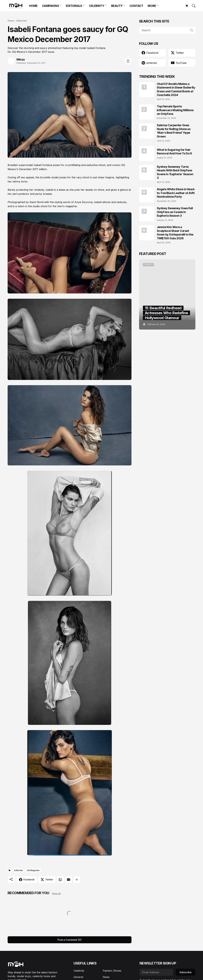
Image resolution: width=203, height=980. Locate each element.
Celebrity (79, 971)
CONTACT (136, 6)
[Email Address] (156, 972)
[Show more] (77, 880)
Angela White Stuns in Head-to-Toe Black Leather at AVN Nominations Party (176, 193)
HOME (33, 6)
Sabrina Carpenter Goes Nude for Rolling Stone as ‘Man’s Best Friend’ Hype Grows (174, 131)
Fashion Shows (112, 971)
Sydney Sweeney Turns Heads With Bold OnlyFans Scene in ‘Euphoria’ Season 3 (175, 172)
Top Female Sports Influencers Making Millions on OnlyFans (175, 110)
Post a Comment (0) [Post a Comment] (70, 940)
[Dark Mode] (185, 6)
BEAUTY (117, 6)
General (78, 977)
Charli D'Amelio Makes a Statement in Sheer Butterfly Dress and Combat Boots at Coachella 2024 (176, 89)
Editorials (22, 21)
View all (56, 893)
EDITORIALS (74, 6)
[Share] (128, 61)
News (106, 977)
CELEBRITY (97, 6)
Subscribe (186, 972)
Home (11, 21)
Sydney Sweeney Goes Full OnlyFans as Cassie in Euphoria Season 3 (175, 212)
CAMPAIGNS (51, 6)
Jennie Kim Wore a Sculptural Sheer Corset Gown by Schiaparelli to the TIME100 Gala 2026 (175, 233)
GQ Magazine (33, 870)
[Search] (192, 6)
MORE (152, 6)
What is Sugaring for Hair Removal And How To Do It (174, 152)
